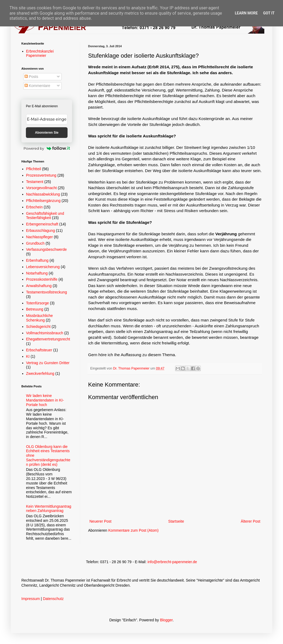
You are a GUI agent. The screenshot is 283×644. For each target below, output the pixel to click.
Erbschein (34, 207)
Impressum (31, 599)
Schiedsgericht (38, 327)
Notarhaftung (37, 273)
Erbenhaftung (37, 260)
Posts (31, 77)
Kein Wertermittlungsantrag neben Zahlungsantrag (49, 509)
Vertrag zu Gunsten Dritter (48, 363)
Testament (35, 182)
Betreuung (35, 309)
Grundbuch (35, 243)
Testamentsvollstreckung (47, 292)
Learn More (246, 13)
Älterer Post (251, 521)
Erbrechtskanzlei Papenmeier (40, 53)
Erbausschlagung (41, 230)
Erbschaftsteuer (39, 350)
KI (28, 356)
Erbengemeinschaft (42, 224)
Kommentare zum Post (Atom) (133, 530)
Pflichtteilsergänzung (43, 201)
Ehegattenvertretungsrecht (48, 339)
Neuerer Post (100, 521)
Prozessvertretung (41, 175)
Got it (269, 13)
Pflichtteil (34, 169)
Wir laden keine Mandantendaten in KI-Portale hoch (45, 400)
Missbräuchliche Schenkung (40, 318)
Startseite (176, 521)
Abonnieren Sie (47, 133)
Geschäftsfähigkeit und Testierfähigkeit (45, 216)
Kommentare (37, 86)
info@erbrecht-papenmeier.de (172, 562)
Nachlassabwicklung (43, 194)
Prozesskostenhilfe (42, 279)
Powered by (47, 148)
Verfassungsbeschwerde (47, 249)
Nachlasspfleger (40, 237)
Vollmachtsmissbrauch (45, 333)
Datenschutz (53, 599)
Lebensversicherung (43, 267)
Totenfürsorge (38, 303)
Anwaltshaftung (39, 286)
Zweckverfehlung (40, 373)
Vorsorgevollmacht (42, 188)
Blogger (166, 620)
